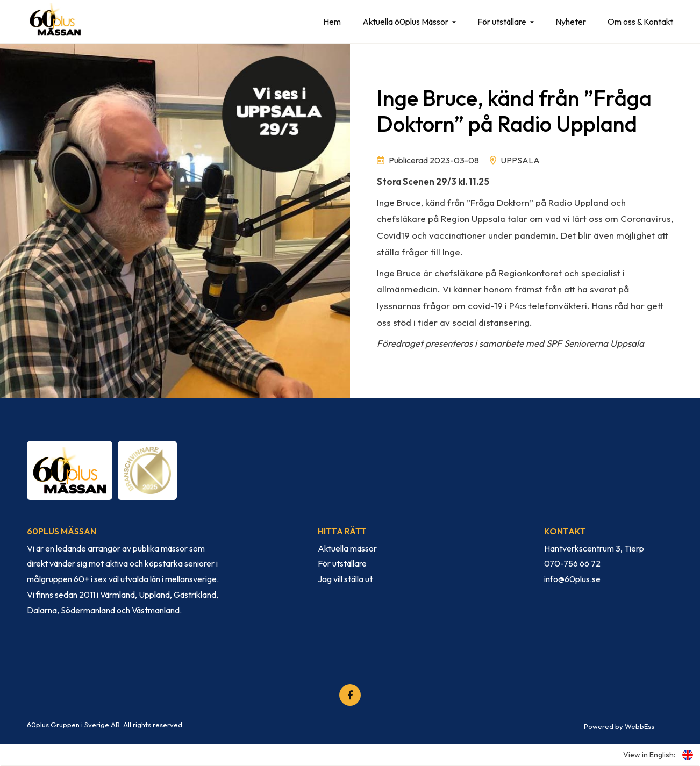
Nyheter (571, 22)
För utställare (502, 22)
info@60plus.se (572, 579)
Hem (332, 22)
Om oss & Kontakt (640, 22)
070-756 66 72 (572, 563)
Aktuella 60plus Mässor (405, 22)
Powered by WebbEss (619, 726)
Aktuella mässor (347, 548)
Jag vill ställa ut (345, 579)
